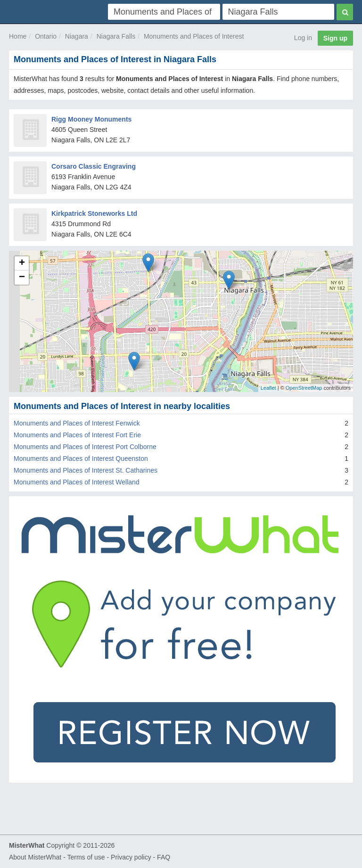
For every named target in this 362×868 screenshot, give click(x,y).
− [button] (22, 278)
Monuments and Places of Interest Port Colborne (85, 447)
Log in (303, 38)
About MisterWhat (35, 857)
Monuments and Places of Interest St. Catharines (86, 470)
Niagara (77, 36)
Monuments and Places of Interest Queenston (81, 459)
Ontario (46, 36)
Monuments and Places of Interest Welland (77, 482)
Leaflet (268, 388)
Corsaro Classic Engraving (94, 166)
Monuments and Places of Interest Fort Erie (77, 435)
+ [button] (22, 263)
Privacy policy (131, 857)
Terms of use (86, 857)
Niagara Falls (116, 36)
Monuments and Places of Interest (194, 36)
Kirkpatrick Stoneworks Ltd (94, 213)
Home (18, 36)
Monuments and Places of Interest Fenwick (77, 423)
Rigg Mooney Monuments (91, 119)
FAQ (164, 857)
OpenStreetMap (304, 388)
